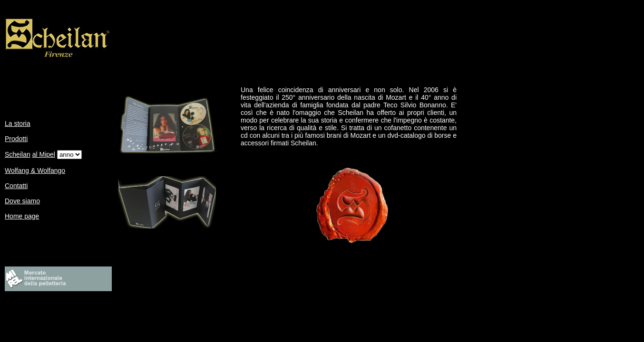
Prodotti (16, 139)
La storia (18, 123)
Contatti (16, 186)
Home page (22, 216)
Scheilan (18, 154)
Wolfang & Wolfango (35, 171)
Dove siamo (22, 201)
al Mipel (44, 154)
